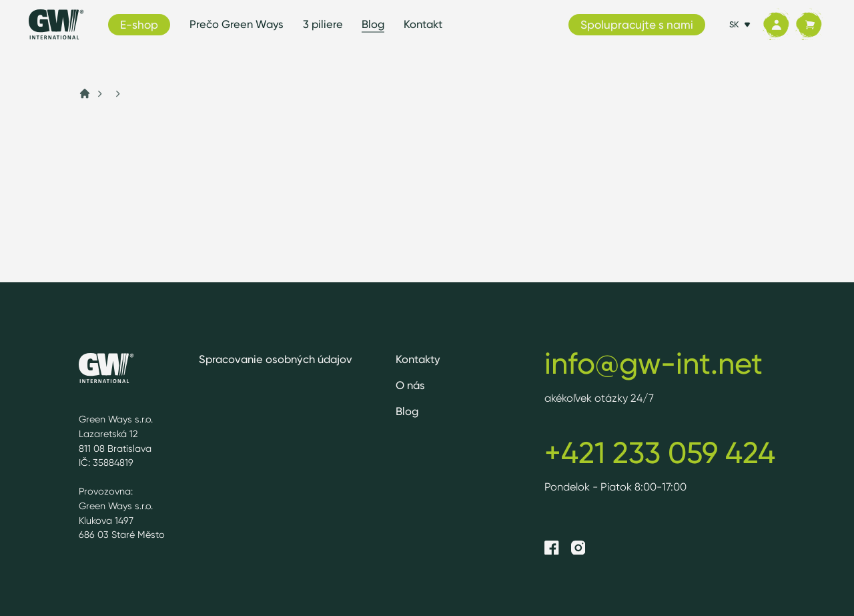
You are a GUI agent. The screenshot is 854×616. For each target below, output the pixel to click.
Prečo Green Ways (237, 24)
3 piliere (323, 24)
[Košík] (809, 25)
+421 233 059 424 (660, 452)
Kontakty (418, 359)
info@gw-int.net (654, 363)
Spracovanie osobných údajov (276, 359)
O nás (410, 385)
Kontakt (423, 24)
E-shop (139, 24)
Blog (373, 24)
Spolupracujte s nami (637, 24)
